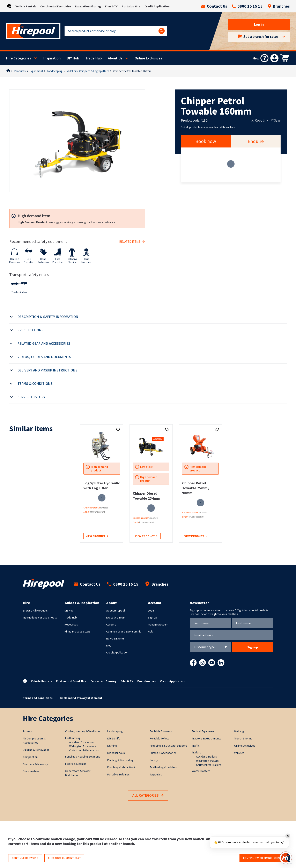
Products (20, 71)
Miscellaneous (116, 753)
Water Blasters (201, 771)
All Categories (148, 795)
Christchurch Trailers (209, 765)
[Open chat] (286, 858)
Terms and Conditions (38, 698)
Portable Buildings (119, 774)
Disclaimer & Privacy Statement (81, 698)
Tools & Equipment (203, 731)
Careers (111, 624)
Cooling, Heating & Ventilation (83, 731)
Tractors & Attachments (207, 738)
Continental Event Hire (56, 6)
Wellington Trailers (207, 761)
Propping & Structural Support (168, 746)
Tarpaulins (156, 774)
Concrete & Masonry (35, 764)
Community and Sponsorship (124, 631)
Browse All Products (35, 610)
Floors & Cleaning (76, 764)
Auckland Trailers (206, 757)
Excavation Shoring (88, 6)
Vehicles (239, 753)
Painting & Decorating (120, 760)
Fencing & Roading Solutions (83, 757)
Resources (71, 624)
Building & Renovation (36, 750)
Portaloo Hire (131, 6)
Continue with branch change (264, 858)
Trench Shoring (243, 738)
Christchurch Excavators (84, 750)
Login (151, 610)
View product (97, 536)
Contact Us (214, 6)
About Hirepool (116, 610)
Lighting (112, 746)
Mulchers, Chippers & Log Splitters (88, 71)
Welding (239, 731)
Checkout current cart (64, 858)
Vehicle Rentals (26, 6)
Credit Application (157, 6)
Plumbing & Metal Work (121, 767)
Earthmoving (73, 738)
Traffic (196, 746)
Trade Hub (94, 58)
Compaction (30, 757)
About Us (115, 58)
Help (151, 631)
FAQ (109, 645)
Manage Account (158, 624)
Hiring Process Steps (77, 631)
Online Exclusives (148, 58)
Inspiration (52, 58)
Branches (279, 6)
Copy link (260, 120)
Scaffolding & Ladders (163, 767)
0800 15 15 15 (247, 6)
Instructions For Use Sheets (40, 617)
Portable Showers (161, 731)
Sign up (153, 617)
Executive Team (116, 617)
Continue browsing (25, 858)
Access (27, 731)
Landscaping (55, 71)
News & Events (115, 638)
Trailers (197, 752)
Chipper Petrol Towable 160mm (132, 71)
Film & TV (111, 6)
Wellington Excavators (83, 746)
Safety (154, 760)
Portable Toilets (159, 738)
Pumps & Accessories (163, 753)
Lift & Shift (113, 738)
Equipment (36, 71)
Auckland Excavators (82, 742)
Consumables (31, 771)
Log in (259, 24)
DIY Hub (73, 58)
